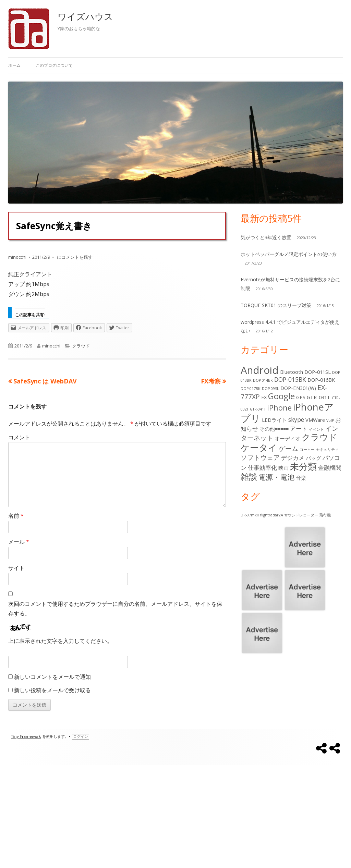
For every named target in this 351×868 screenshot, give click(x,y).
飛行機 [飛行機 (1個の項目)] (325, 515)
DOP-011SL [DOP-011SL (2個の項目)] (318, 372)
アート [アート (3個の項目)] (299, 429)
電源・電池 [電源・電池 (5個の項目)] (276, 477)
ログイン (81, 737)
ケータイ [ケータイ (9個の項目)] (259, 448)
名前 (16, 516)
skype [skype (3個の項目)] (296, 420)
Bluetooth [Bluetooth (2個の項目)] (292, 372)
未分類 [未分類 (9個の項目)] (303, 466)
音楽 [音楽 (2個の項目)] (301, 478)
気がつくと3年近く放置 (266, 237)
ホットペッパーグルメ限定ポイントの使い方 (289, 254)
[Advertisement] (175, 817)
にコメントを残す (74, 257)
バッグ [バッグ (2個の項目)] (313, 458)
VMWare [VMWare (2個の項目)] (315, 420)
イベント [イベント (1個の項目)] (316, 429)
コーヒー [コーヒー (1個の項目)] (307, 450)
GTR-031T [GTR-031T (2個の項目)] (319, 397)
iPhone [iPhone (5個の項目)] (279, 408)
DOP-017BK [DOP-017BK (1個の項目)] (251, 389)
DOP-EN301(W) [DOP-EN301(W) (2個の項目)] (298, 388)
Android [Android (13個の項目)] (260, 370)
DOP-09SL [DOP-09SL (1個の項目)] (270, 389)
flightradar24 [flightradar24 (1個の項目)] (271, 515)
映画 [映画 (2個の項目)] (283, 468)
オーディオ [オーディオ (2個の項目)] (287, 438)
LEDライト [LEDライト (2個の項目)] (274, 420)
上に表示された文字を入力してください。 (60, 641)
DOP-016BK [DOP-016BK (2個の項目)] (321, 380)
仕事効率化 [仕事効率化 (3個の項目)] (262, 468)
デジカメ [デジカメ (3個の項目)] (293, 458)
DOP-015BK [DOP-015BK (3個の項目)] (290, 380)
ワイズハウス (85, 16)
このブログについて (54, 65)
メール (19, 542)
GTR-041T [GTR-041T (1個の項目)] (258, 409)
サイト (16, 568)
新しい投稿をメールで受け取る (52, 690)
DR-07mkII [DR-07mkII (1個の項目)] (250, 515)
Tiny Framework (26, 737)
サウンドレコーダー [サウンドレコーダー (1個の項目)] (301, 515)
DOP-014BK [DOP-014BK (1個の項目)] (263, 380)
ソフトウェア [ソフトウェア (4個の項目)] (260, 457)
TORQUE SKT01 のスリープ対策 (276, 305)
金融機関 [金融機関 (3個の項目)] (330, 468)
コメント (19, 437)
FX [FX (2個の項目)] (264, 397)
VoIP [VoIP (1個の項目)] (330, 420)
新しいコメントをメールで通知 (52, 677)
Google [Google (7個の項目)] (281, 396)
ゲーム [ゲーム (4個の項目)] (288, 448)
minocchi (17, 257)
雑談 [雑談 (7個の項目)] (249, 477)
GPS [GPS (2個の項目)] (301, 397)
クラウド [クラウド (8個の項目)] (319, 437)
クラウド (81, 346)
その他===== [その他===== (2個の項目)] (274, 429)
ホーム (14, 65)
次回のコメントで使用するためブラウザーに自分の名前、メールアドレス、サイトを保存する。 (115, 609)
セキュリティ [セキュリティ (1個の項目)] (327, 450)
